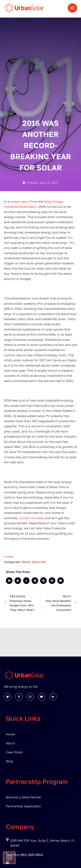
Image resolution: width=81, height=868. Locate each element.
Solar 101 (39, 562)
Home (10, 734)
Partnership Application (23, 806)
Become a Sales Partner (23, 797)
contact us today (32, 518)
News (26, 562)
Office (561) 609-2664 (26, 855)
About (10, 743)
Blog (9, 761)
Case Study (14, 752)
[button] (9, 581)
